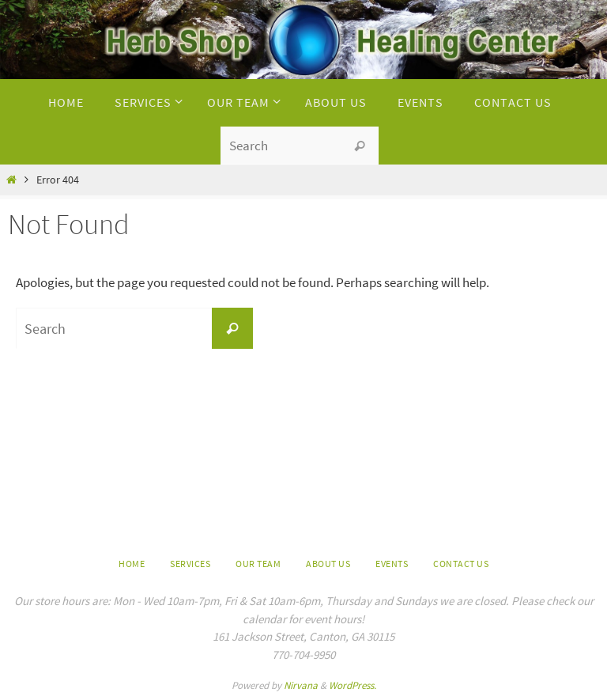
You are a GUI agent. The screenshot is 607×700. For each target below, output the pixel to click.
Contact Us (461, 564)
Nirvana (301, 685)
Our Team (258, 564)
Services (190, 564)
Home (132, 564)
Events (392, 564)
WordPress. (353, 685)
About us (328, 564)
